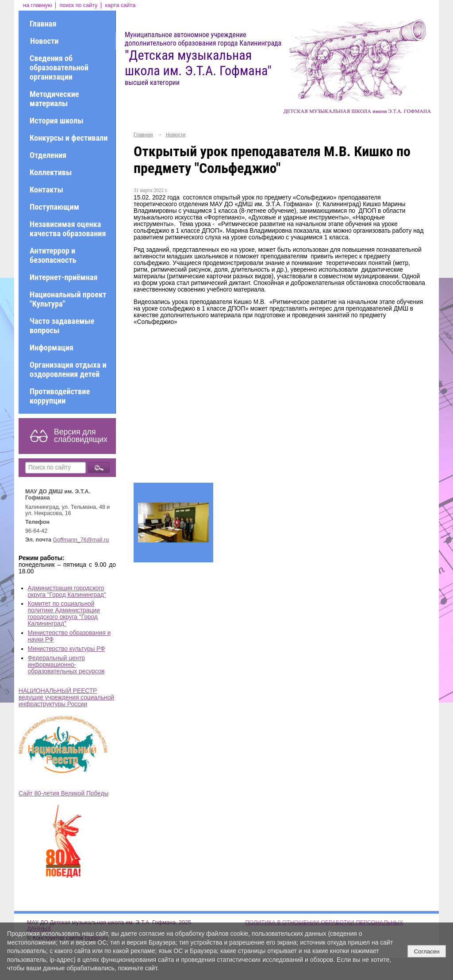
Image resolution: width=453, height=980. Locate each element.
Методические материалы (54, 99)
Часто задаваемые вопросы (62, 326)
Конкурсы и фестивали (69, 138)
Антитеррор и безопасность (53, 255)
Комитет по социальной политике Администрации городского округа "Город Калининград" (64, 614)
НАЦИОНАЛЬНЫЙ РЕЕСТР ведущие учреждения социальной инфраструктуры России (66, 698)
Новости (44, 41)
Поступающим (54, 207)
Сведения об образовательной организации (59, 67)
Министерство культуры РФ (67, 649)
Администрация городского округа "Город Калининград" (67, 592)
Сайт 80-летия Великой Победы (63, 794)
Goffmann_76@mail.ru (81, 540)
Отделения (48, 155)
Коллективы (51, 172)
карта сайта (120, 5)
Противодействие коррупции (60, 396)
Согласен (426, 951)
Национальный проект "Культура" (68, 299)
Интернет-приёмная (63, 277)
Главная (43, 24)
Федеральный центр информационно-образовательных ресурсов (66, 665)
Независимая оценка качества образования (68, 229)
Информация (52, 348)
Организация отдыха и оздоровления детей (68, 369)
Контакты (46, 190)
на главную (37, 5)
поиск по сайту (78, 5)
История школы (57, 121)
